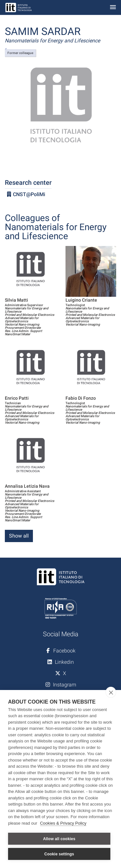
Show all (19, 536)
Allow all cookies (59, 839)
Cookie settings (59, 854)
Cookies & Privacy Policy (63, 823)
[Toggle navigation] (113, 8)
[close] (111, 692)
